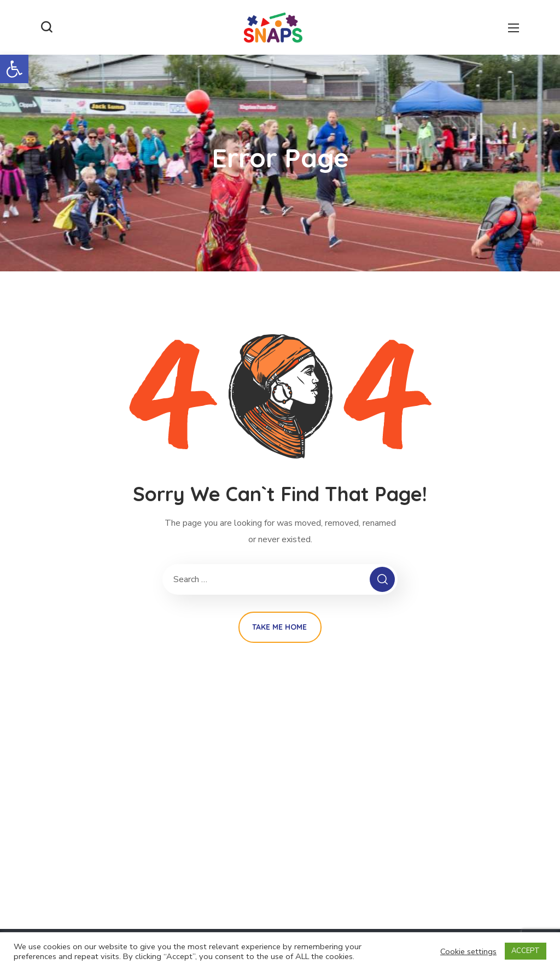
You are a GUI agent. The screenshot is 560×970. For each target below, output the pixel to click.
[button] (14, 69)
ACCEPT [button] (526, 951)
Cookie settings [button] (468, 951)
